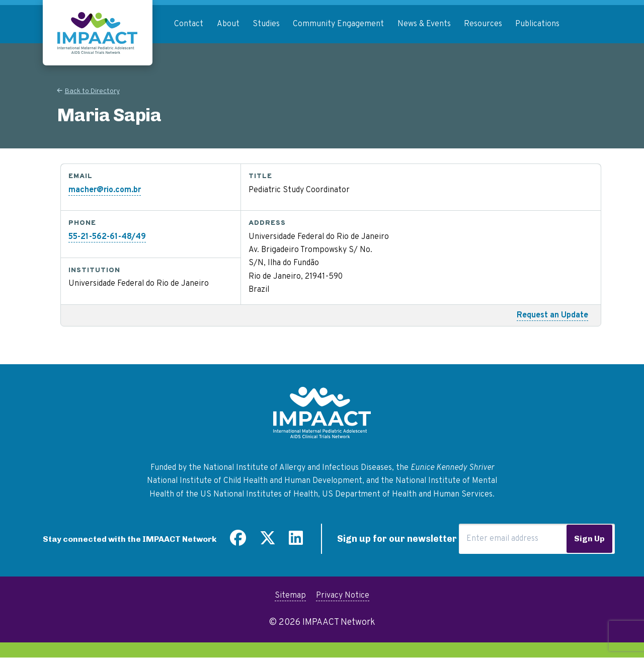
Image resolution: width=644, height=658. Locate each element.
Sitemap (290, 596)
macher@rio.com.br (105, 190)
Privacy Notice (343, 596)
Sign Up (589, 539)
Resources (483, 24)
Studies (266, 24)
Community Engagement (338, 24)
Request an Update (552, 315)
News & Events (424, 24)
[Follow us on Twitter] (268, 542)
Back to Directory (92, 91)
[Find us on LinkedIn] (296, 542)
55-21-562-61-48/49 (107, 237)
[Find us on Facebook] (238, 542)
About (228, 24)
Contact (189, 24)
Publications (537, 24)
